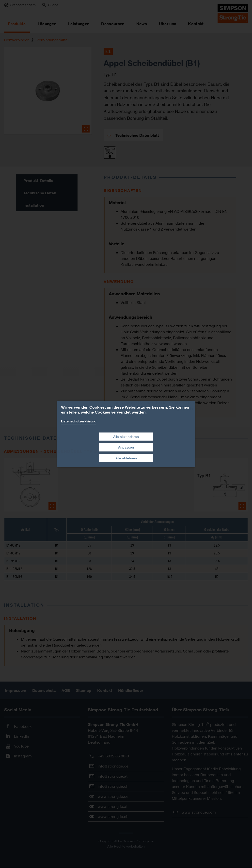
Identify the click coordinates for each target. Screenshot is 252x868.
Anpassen (126, 447)
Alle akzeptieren (126, 436)
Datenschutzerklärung (79, 421)
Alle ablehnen (126, 458)
